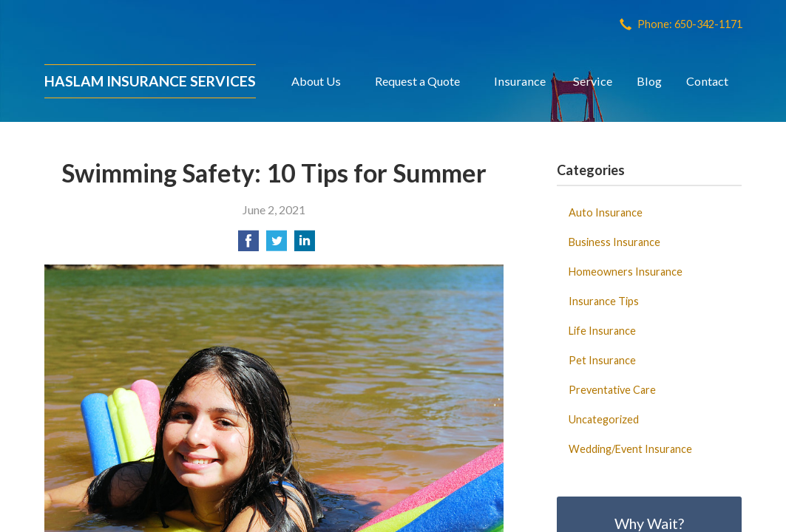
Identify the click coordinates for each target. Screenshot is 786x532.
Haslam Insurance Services (150, 81)
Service (593, 81)
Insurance (520, 81)
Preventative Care (612, 390)
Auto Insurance (606, 212)
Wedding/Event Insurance (630, 449)
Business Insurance (614, 242)
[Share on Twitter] (277, 245)
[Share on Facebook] (248, 245)
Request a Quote (417, 81)
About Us (316, 81)
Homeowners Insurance (626, 272)
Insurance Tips (604, 301)
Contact (707, 81)
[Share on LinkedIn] (305, 245)
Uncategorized (604, 419)
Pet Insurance (602, 360)
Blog (649, 81)
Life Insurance (602, 331)
